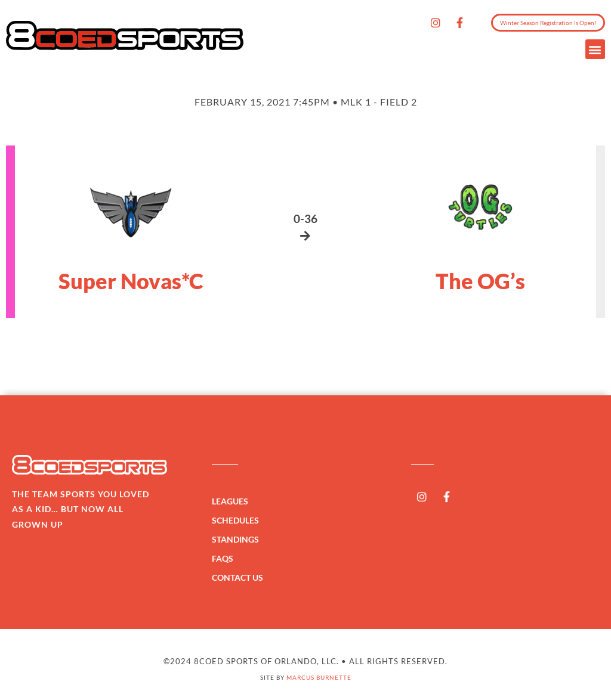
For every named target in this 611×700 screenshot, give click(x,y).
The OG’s (480, 281)
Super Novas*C (131, 281)
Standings (238, 540)
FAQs (223, 558)
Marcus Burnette (319, 677)
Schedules (238, 521)
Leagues (233, 501)
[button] (595, 49)
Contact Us (237, 577)
